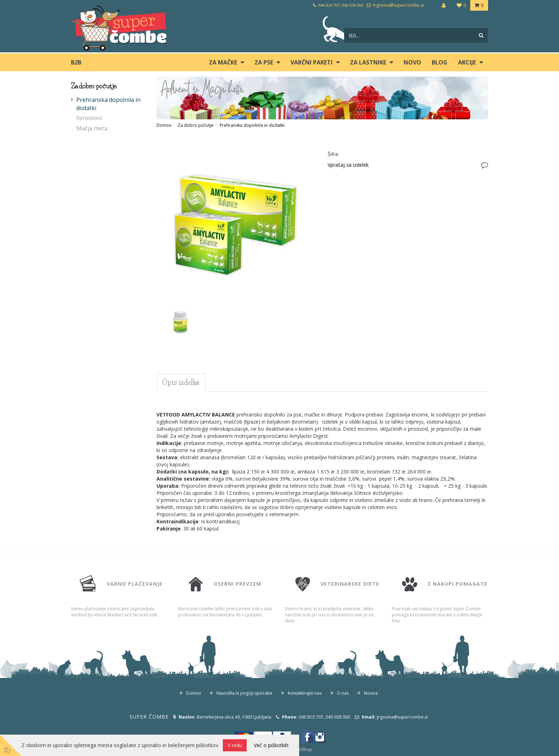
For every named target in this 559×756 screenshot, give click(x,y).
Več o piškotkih (271, 745)
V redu (235, 745)
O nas (343, 693)
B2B (76, 62)
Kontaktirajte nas (305, 693)
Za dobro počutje (196, 125)
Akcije (467, 62)
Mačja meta (92, 128)
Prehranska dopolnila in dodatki (108, 104)
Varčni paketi (312, 62)
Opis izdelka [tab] (181, 382)
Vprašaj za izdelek (348, 165)
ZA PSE (264, 62)
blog (440, 62)
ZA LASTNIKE (368, 62)
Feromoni (89, 118)
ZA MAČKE (223, 62)
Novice (371, 693)
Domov (164, 125)
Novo (412, 62)
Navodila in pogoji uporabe (244, 693)
